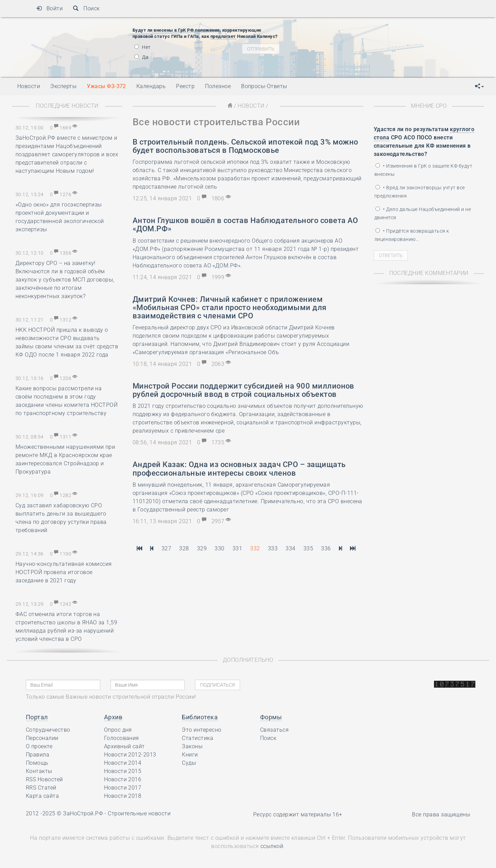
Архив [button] (113, 717)
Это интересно (201, 730)
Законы (192, 746)
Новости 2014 (123, 763)
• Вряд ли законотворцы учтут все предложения (420, 192)
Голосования (122, 738)
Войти (49, 8)
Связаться (274, 730)
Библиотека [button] (200, 717)
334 (290, 548)
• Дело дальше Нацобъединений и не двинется (423, 213)
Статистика (198, 738)
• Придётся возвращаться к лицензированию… (412, 235)
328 (184, 548)
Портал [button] (37, 717)
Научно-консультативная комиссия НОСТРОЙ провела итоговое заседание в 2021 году (64, 572)
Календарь (151, 86)
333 (273, 548)
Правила (38, 755)
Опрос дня (118, 730)
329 (202, 548)
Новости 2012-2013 (130, 755)
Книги (190, 755)
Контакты (39, 771)
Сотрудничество (48, 730)
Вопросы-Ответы (264, 86)
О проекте (39, 746)
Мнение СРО (429, 106)
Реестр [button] (185, 86)
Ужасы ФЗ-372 (106, 86)
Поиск (86, 8)
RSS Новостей (44, 779)
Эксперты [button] (63, 86)
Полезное (218, 86)
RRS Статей (41, 788)
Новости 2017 (123, 788)
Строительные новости (139, 813)
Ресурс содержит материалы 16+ (298, 814)
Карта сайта (42, 796)
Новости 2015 (123, 771)
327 (166, 548)
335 (308, 548)
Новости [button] (29, 86)
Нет (143, 47)
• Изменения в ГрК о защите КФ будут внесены (423, 170)
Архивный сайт (125, 746)
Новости (251, 106)
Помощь (37, 763)
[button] (479, 86)
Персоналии (42, 738)
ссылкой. (273, 846)
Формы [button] (271, 717)
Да (141, 57)
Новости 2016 (123, 779)
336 (326, 548)
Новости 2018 (123, 796)
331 (237, 548)
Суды (189, 763)
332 (255, 548)
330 (219, 548)
